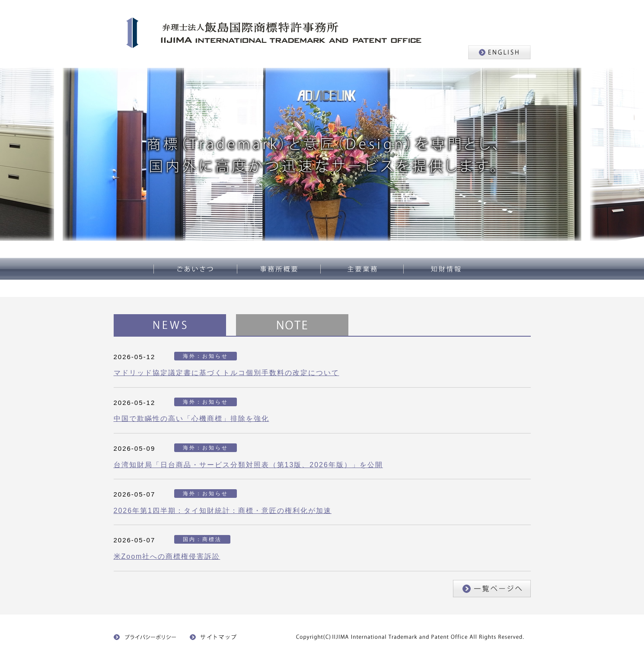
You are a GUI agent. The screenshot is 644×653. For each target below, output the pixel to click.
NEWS (170, 325)
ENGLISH (499, 52)
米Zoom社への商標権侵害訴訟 (167, 556)
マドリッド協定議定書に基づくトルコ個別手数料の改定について (226, 373)
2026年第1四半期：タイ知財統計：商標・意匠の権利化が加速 (223, 511)
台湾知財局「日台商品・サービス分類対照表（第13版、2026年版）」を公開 (248, 465)
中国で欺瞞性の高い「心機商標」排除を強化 (191, 419)
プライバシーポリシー (145, 637)
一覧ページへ (492, 589)
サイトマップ (216, 637)
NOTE (292, 325)
